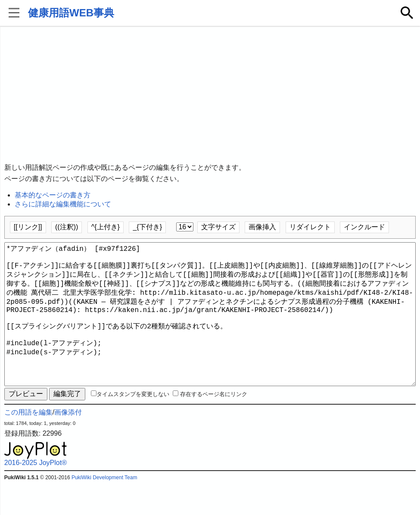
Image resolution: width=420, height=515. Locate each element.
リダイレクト (310, 227)
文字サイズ (218, 227)
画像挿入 (262, 227)
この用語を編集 (28, 443)
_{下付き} (147, 227)
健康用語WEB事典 (71, 13)
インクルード (364, 227)
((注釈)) (67, 227)
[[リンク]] (28, 227)
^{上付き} (106, 227)
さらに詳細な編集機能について (63, 204)
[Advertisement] (210, 95)
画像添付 (68, 443)
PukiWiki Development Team (104, 509)
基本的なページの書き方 (53, 195)
